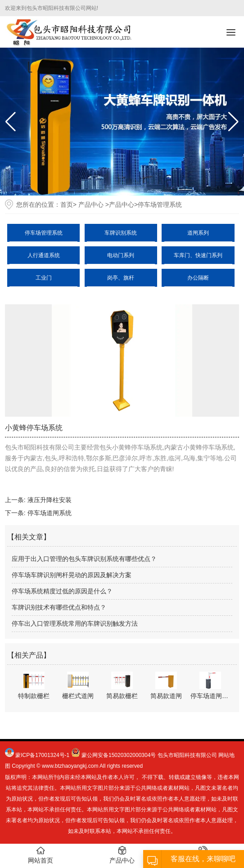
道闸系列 (198, 233)
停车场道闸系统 (50, 513)
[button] (233, 122)
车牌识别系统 (121, 233)
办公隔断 (198, 278)
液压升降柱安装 (50, 500)
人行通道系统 (44, 255)
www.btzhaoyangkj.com (70, 766)
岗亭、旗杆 (121, 278)
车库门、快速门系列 (198, 255)
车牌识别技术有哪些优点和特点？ (59, 607)
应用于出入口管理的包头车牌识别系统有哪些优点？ (84, 559)
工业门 (44, 278)
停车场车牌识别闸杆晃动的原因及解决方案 (72, 575)
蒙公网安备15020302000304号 (119, 755)
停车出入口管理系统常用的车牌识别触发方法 (75, 623)
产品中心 (91, 205)
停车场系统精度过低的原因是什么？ (62, 591)
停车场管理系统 (44, 233)
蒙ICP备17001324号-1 (42, 755)
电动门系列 (121, 255)
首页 (67, 205)
